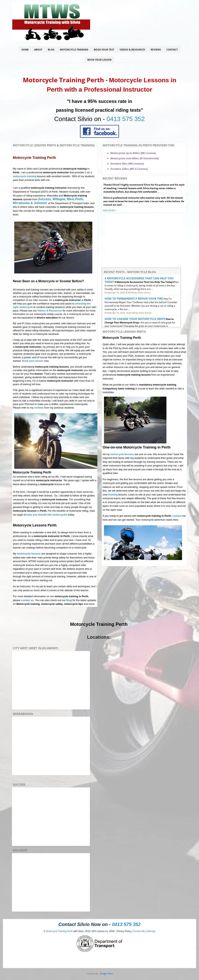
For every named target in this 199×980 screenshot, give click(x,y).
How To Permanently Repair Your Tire (134, 299)
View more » (109, 210)
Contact (172, 50)
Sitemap (151, 931)
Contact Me (139, 931)
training (113, 495)
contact (177, 516)
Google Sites (106, 973)
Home (25, 50)
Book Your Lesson (99, 60)
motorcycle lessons (29, 554)
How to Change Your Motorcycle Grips (135, 319)
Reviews (156, 50)
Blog (51, 50)
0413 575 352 (126, 119)
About (38, 50)
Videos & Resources (132, 50)
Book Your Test (104, 50)
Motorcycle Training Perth (59, 931)
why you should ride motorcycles (47, 515)
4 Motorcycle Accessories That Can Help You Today (139, 280)
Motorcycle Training (74, 50)
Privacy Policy (123, 931)
